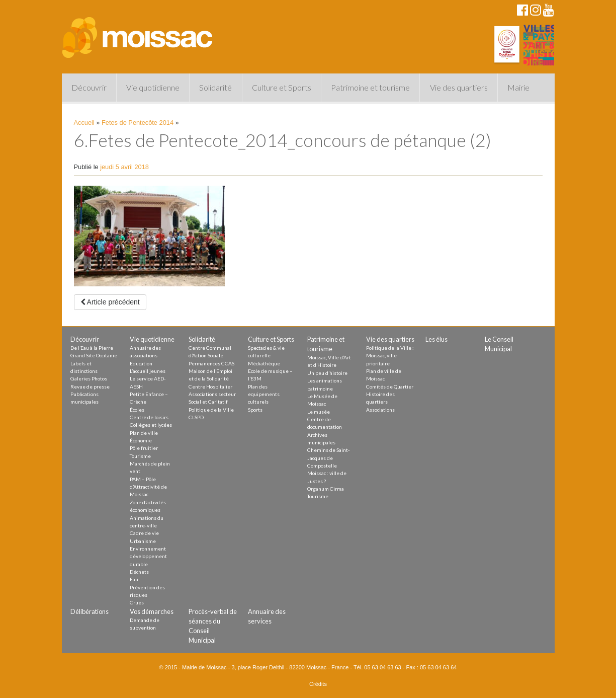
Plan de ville (144, 433)
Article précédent (110, 302)
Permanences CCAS (211, 363)
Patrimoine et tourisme (370, 87)
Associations (380, 410)
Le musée (319, 412)
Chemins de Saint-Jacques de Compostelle (329, 458)
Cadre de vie (144, 533)
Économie (141, 440)
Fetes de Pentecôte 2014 (138, 123)
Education (141, 363)
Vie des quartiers (459, 87)
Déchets (139, 572)
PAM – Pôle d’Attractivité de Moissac (148, 487)
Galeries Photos (89, 378)
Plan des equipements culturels (264, 394)
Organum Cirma (326, 489)
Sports (255, 410)
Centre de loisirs (149, 417)
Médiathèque (264, 363)
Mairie (518, 87)
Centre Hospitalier (210, 386)
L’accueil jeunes (148, 371)
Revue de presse (90, 386)
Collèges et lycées (151, 425)
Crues (137, 602)
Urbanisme (143, 541)
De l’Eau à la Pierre (92, 348)
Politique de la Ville (211, 410)
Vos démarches (152, 611)
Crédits (318, 684)
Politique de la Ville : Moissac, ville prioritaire (390, 356)
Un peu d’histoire (327, 373)
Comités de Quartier (390, 386)
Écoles (137, 410)
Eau (134, 579)
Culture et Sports (282, 87)
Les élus (436, 339)
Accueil (84, 123)
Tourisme (140, 456)
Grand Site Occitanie (94, 355)
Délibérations (90, 611)
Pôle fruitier (144, 448)
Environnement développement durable (148, 556)
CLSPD (196, 417)
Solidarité (215, 87)
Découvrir (89, 87)
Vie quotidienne (153, 87)
